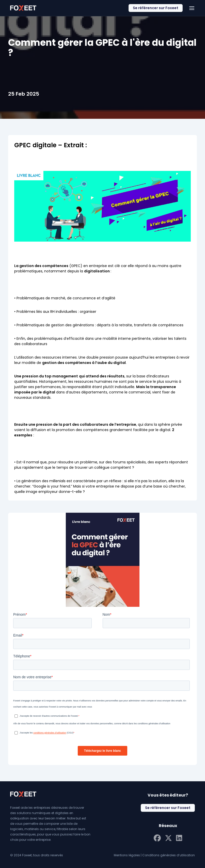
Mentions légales (127, 855)
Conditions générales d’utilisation (169, 855)
